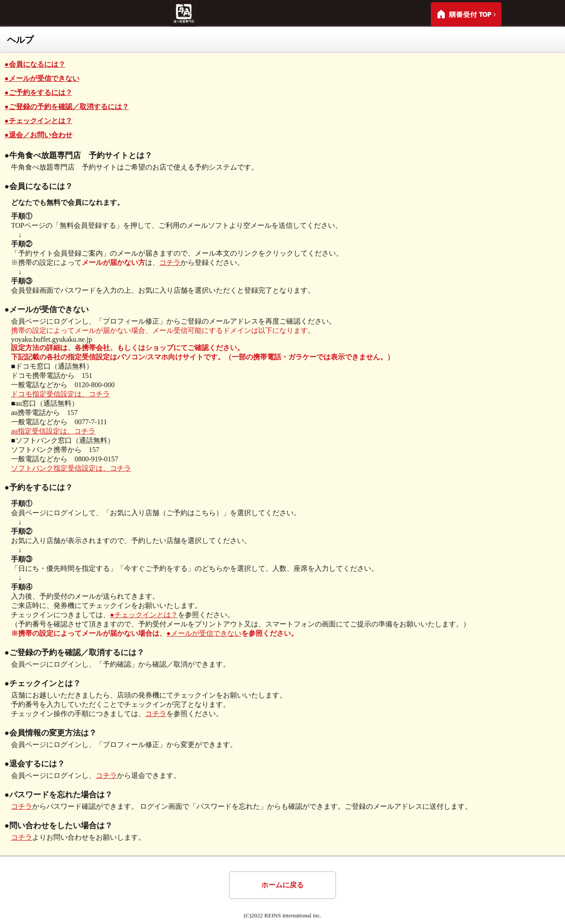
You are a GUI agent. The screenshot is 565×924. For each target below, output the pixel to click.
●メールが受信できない (42, 78)
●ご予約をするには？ (38, 92)
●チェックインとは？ (38, 121)
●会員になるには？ (35, 64)
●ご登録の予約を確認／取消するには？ (67, 107)
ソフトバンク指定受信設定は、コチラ (71, 468)
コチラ (170, 262)
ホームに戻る (282, 885)
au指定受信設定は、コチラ (53, 431)
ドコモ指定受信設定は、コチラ (60, 394)
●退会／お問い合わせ (38, 135)
